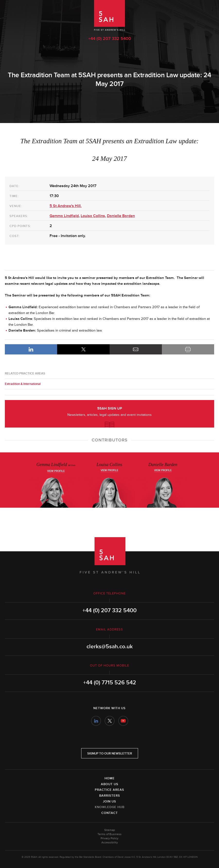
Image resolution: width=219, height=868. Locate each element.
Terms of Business (109, 834)
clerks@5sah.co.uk (110, 647)
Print (188, 349)
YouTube (123, 721)
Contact (110, 813)
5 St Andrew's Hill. (66, 206)
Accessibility (110, 843)
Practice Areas (109, 790)
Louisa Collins (93, 216)
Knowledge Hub (110, 807)
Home (110, 778)
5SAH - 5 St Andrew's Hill (109, 15)
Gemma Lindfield (64, 216)
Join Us (109, 801)
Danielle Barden (121, 216)
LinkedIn (31, 349)
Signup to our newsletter (110, 754)
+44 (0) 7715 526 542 (110, 683)
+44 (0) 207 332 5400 (110, 38)
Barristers (110, 796)
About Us (110, 784)
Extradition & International (23, 384)
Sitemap (110, 830)
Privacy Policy (109, 838)
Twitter (110, 721)
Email (136, 349)
